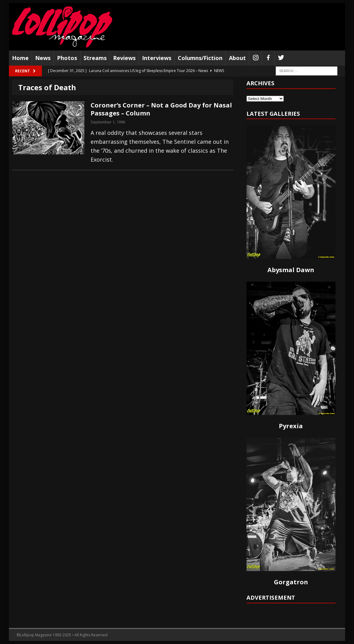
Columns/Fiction (200, 58)
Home (20, 58)
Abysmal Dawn (291, 270)
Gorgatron (291, 582)
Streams (95, 58)
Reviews (124, 58)
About (237, 58)
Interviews (157, 58)
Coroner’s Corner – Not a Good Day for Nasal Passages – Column (161, 109)
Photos (67, 58)
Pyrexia (291, 426)
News (43, 58)
